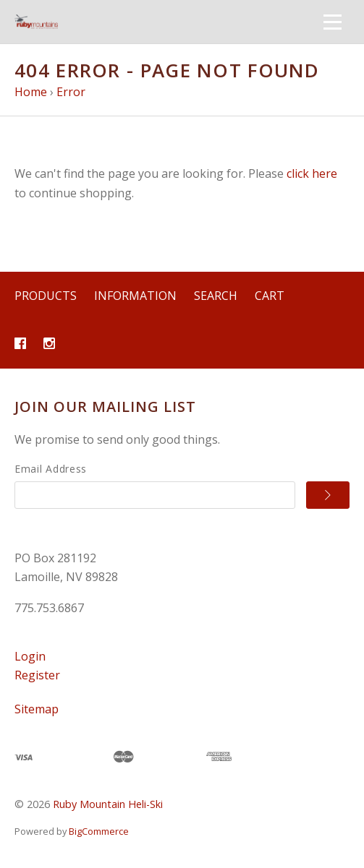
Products (46, 296)
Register (37, 675)
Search (216, 296)
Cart (270, 296)
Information (135, 296)
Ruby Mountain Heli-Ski (108, 804)
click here (312, 173)
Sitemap (37, 709)
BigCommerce (99, 831)
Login (30, 656)
